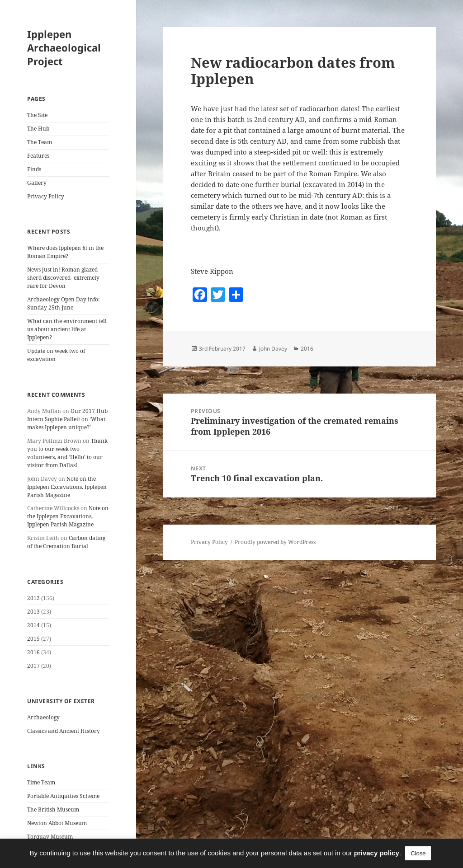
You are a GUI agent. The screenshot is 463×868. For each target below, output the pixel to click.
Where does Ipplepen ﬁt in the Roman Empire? (65, 252)
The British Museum (53, 809)
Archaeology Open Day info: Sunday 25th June (63, 303)
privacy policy (377, 853)
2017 (33, 666)
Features (38, 156)
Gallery (37, 183)
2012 (33, 598)
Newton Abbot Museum (57, 823)
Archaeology (43, 717)
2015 (33, 639)
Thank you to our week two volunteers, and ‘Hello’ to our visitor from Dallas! (67, 453)
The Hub (38, 129)
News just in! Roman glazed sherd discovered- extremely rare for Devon (63, 278)
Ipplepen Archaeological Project (64, 47)
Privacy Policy (46, 196)
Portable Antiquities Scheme (63, 796)
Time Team (41, 782)
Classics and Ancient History (64, 731)
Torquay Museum (50, 837)
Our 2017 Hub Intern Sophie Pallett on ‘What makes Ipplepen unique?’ (67, 419)
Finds (34, 169)
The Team (40, 142)
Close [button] (418, 853)
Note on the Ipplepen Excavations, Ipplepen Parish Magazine (67, 487)
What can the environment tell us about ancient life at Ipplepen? (67, 329)
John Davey (273, 349)
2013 (33, 612)
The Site (37, 115)
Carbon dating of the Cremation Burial (66, 542)
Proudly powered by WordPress (275, 542)
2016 (33, 652)
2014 (33, 625)
